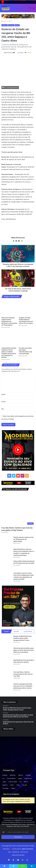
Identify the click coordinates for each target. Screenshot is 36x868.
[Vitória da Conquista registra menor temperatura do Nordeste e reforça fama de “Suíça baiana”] (9, 308)
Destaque (11, 25)
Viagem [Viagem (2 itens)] (13, 788)
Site (3, 409)
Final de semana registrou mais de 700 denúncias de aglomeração (24, 539)
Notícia (17, 25)
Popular (6, 631)
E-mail (4, 402)
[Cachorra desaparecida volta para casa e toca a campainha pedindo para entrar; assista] (7, 688)
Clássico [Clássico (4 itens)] (20, 775)
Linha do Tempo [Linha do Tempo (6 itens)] (13, 782)
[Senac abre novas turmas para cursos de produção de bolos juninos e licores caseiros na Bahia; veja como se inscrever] (18, 749)
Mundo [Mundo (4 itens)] (26, 782)
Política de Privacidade (18, 855)
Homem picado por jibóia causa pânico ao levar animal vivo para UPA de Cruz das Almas (24, 650)
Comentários (28, 631)
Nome (4, 394)
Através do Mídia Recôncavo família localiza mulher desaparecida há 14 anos (23, 638)
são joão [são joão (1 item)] (24, 785)
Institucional (16, 852)
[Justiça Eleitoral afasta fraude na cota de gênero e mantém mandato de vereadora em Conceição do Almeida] (9, 338)
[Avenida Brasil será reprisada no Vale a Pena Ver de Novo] (7, 664)
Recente (16, 631)
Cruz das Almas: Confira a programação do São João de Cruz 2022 (23, 674)
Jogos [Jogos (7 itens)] (4, 782)
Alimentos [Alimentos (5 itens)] (13, 775)
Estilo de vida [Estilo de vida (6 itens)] (28, 779)
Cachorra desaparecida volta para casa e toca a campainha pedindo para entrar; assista (23, 686)
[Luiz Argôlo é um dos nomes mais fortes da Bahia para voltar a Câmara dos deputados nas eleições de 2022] (7, 577)
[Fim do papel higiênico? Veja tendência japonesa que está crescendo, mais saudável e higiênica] (29, 760)
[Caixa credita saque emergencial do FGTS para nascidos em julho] (7, 566)
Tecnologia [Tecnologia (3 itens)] (5, 788)
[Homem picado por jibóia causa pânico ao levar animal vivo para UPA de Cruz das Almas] (7, 652)
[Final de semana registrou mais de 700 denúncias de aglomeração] (7, 542)
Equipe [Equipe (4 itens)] (20, 779)
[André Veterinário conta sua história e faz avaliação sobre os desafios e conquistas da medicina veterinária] (7, 554)
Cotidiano (10, 21)
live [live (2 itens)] (20, 782)
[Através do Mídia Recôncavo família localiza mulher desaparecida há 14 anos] (7, 641)
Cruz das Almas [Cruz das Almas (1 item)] (11, 779)
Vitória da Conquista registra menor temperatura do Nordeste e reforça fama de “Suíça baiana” (9, 321)
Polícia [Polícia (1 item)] (12, 785)
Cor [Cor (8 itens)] (3, 779)
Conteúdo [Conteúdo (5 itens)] (28, 775)
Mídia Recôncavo (9, 53)
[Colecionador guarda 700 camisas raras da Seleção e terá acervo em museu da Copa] (18, 760)
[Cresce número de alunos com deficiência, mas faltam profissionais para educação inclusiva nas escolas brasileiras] (7, 760)
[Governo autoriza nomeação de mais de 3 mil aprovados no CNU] (29, 749)
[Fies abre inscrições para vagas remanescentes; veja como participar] (27, 338)
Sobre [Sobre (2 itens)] (18, 785)
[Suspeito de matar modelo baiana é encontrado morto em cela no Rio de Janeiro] (27, 308)
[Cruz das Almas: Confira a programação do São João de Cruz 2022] (7, 676)
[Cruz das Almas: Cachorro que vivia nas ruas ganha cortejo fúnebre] (18, 509)
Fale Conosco (24, 852)
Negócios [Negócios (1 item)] (5, 785)
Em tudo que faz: (23, 849)
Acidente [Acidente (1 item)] (5, 775)
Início (4, 21)
